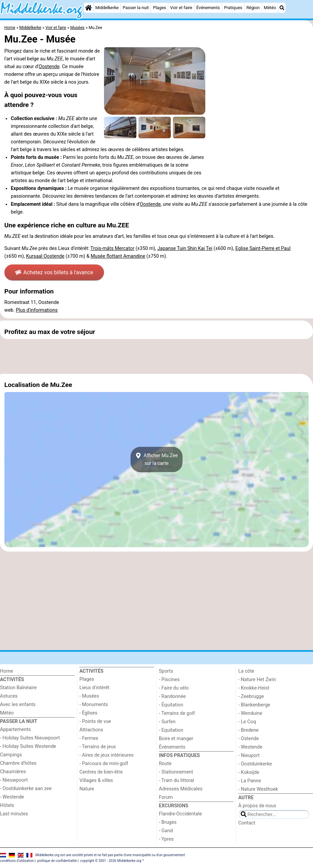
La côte (246, 671)
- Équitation (171, 705)
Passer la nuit (136, 8)
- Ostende (249, 739)
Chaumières (13, 772)
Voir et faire (181, 8)
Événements (208, 8)
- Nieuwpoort (14, 780)
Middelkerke (107, 8)
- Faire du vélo (174, 688)
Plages (160, 8)
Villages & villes (96, 780)
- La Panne (250, 781)
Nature (87, 789)
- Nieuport (249, 755)
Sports (166, 671)
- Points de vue (95, 721)
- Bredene (249, 730)
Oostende (49, 67)
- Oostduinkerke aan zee (26, 789)
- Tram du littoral (177, 780)
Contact (247, 823)
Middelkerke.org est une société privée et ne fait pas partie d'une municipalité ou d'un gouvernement (110, 855)
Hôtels (7, 805)
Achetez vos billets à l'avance (54, 272)
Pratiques (233, 8)
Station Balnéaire (18, 688)
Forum (166, 797)
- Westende (12, 797)
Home (7, 671)
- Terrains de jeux (98, 747)
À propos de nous (257, 806)
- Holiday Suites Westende (28, 746)
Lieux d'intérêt (94, 688)
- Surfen (167, 722)
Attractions (91, 730)
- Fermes (89, 738)
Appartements (15, 730)
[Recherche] (282, 8)
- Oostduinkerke (255, 764)
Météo (270, 8)
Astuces (9, 696)
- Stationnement (176, 772)
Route (165, 764)
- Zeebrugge (251, 696)
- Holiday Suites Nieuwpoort (30, 738)
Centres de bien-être (101, 772)
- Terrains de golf (177, 713)
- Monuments (94, 705)
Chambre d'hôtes (18, 763)
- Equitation (171, 730)
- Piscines (169, 680)
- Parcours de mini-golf (104, 764)
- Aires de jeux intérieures (106, 755)
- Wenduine (250, 713)
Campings (11, 755)
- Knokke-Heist (254, 688)
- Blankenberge (254, 705)
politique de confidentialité (57, 861)
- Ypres (166, 839)
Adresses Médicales (181, 789)
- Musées (89, 696)
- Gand (166, 831)
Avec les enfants (18, 705)
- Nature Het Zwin (257, 680)
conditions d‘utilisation (17, 861)
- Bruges (168, 822)
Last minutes (14, 814)
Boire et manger (176, 739)
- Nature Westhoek (258, 789)
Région (253, 8)
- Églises (88, 713)
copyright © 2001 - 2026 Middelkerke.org (111, 861)
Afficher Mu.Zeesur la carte (157, 459)
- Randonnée (173, 696)
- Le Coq (247, 722)
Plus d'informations (37, 310)
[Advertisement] (156, 356)
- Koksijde (249, 772)
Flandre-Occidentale (181, 814)
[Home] (88, 8)
